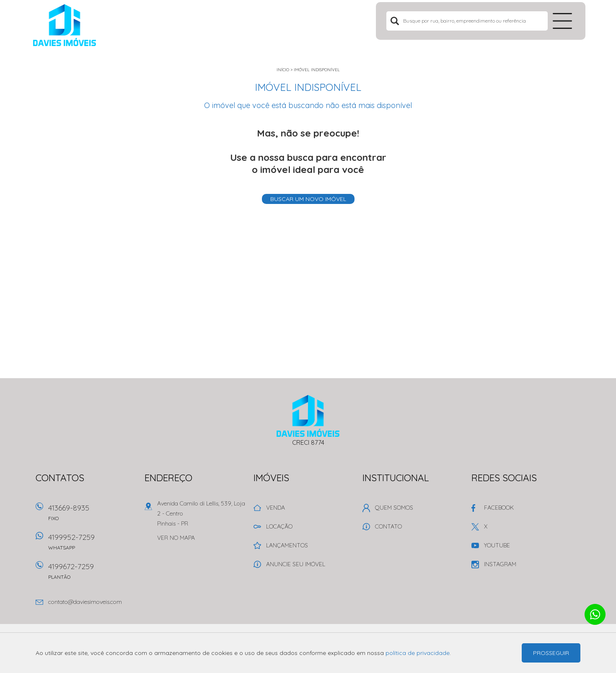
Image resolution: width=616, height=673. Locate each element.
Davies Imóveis (308, 416)
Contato (388, 526)
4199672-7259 (92, 574)
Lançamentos (287, 545)
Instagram (500, 564)
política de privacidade (418, 653)
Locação (279, 526)
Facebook (499, 508)
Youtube (497, 545)
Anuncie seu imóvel (296, 564)
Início (283, 70)
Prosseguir (551, 653)
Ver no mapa (176, 538)
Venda (276, 508)
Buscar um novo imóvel (308, 199)
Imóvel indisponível (317, 70)
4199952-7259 (92, 545)
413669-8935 (92, 515)
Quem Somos (394, 508)
